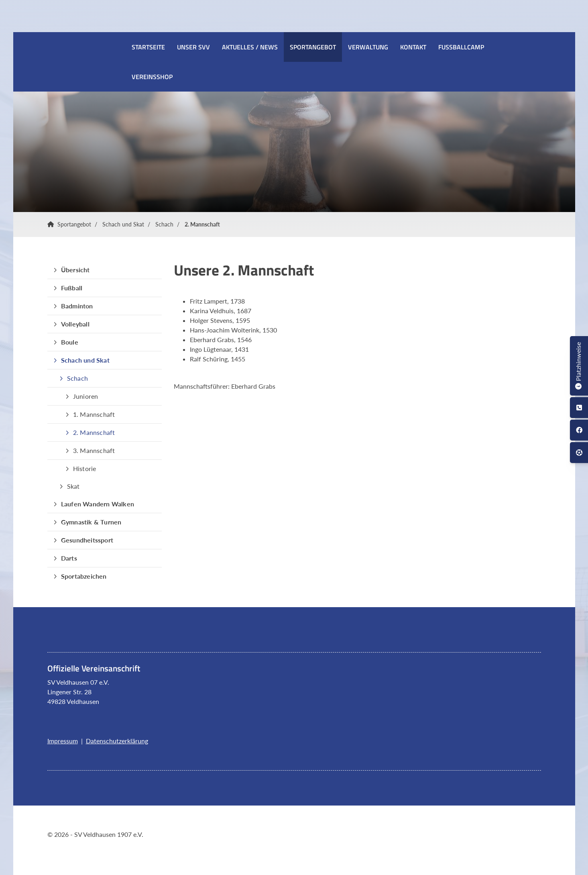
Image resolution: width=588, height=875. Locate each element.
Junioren (86, 396)
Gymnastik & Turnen (91, 522)
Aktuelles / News (250, 47)
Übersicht (75, 270)
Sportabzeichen (84, 576)
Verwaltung (368, 47)
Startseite (148, 47)
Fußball (72, 288)
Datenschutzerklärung (117, 741)
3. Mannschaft (94, 450)
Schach (164, 224)
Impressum (63, 741)
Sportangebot (313, 47)
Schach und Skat (123, 224)
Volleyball (75, 324)
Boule (70, 342)
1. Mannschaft (94, 414)
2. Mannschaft (202, 224)
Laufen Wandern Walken (98, 504)
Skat (73, 486)
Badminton (77, 306)
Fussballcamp (461, 47)
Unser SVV (193, 47)
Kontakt (413, 47)
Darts (69, 558)
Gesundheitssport (87, 540)
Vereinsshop (152, 77)
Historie (85, 468)
